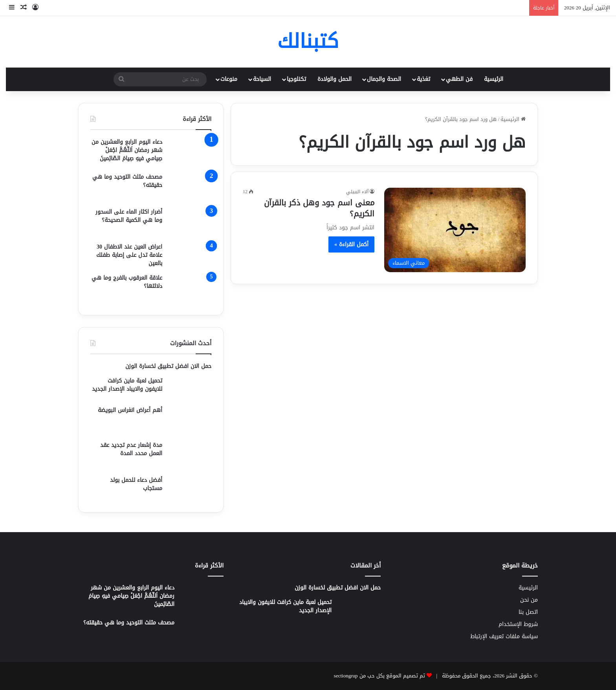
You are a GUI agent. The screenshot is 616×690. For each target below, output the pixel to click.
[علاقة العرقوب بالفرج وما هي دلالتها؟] (190, 288)
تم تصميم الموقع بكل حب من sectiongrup (379, 676)
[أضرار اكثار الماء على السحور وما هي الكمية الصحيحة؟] (190, 222)
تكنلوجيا (296, 79)
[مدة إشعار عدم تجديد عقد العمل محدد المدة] (190, 456)
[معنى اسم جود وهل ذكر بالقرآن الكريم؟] (455, 230)
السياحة (262, 79)
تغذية (423, 79)
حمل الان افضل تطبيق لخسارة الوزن (168, 366)
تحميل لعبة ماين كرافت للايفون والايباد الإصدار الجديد (127, 385)
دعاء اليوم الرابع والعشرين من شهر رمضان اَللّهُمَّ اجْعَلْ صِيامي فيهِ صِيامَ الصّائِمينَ (127, 150)
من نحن (529, 600)
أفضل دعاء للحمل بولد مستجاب (136, 484)
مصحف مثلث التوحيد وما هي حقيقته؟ (127, 181)
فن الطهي (459, 79)
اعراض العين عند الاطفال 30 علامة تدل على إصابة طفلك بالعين (129, 255)
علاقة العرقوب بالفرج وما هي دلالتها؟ (127, 282)
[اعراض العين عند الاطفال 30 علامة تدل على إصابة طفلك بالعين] (190, 255)
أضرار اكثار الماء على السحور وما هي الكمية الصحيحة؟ (129, 216)
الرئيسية (494, 79)
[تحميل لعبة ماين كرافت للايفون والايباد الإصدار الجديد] (190, 389)
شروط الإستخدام (518, 624)
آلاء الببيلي (357, 192)
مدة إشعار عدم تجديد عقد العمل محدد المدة (131, 449)
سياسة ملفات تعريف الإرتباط (504, 636)
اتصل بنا (528, 612)
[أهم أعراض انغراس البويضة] (190, 421)
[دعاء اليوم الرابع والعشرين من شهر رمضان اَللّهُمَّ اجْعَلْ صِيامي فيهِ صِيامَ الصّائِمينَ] (190, 153)
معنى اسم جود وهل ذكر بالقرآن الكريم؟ (319, 208)
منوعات (229, 79)
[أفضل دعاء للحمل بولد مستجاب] (190, 488)
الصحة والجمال (384, 79)
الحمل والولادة (335, 79)
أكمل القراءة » (351, 244)
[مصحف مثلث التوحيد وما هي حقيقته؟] (190, 188)
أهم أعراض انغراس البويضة (130, 410)
